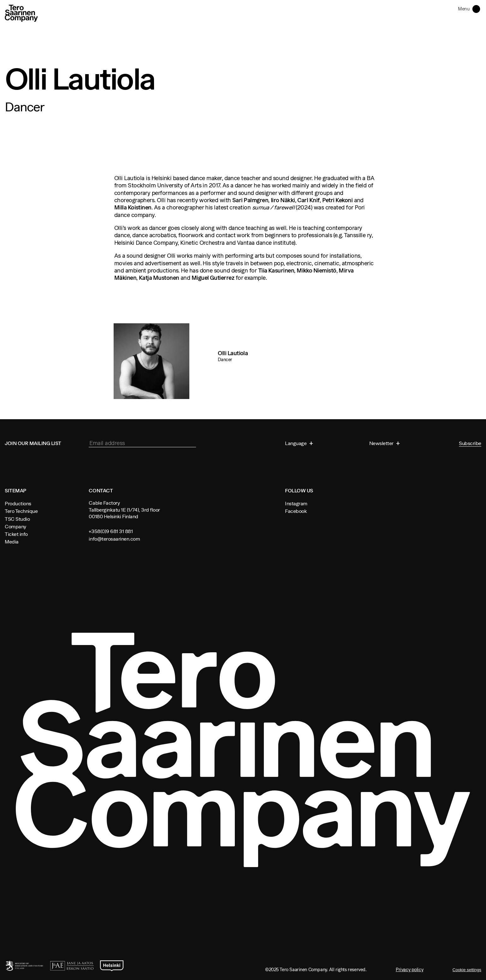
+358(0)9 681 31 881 (111, 531)
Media (12, 542)
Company (15, 526)
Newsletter (382, 443)
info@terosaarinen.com (114, 539)
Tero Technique (21, 511)
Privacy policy (409, 970)
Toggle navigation (477, 9)
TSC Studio (17, 519)
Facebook (296, 511)
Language (296, 443)
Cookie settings (467, 970)
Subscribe (470, 443)
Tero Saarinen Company (21, 13)
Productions (18, 503)
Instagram (296, 503)
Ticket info (16, 534)
